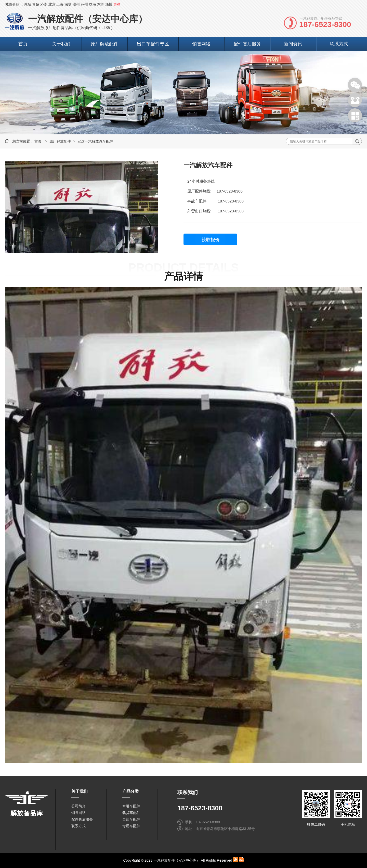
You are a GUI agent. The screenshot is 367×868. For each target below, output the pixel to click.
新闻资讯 (293, 44)
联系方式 (339, 44)
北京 (52, 4)
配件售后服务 (247, 44)
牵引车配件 (131, 806)
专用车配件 (131, 826)
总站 (28, 4)
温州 (76, 4)
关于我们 (61, 44)
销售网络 (201, 44)
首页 (23, 44)
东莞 (101, 4)
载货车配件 (131, 813)
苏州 (84, 4)
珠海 (93, 4)
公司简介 (78, 806)
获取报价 (211, 240)
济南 (44, 4)
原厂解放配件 (104, 44)
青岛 (36, 4)
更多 (117, 4)
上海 (60, 4)
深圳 (68, 4)
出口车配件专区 (153, 44)
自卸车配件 (131, 819)
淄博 (109, 4)
